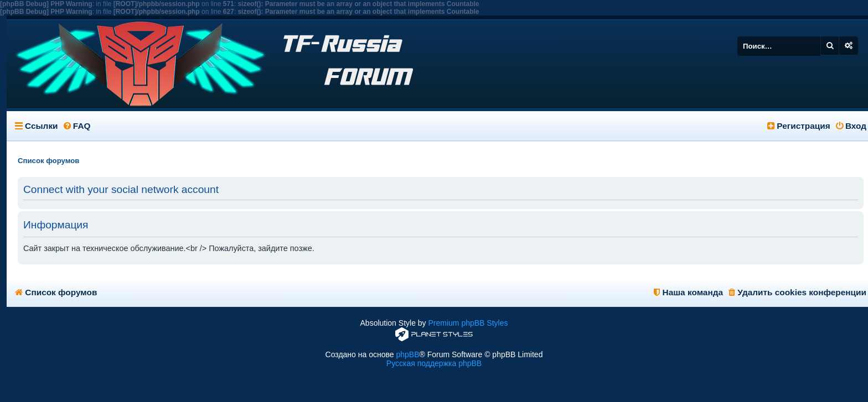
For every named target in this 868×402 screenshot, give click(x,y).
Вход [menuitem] (851, 126)
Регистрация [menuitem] (799, 126)
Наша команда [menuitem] (688, 292)
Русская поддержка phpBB (434, 363)
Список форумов (56, 292)
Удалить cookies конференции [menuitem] (797, 292)
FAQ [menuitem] (77, 126)
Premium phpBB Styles (468, 323)
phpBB (407, 354)
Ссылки (42, 126)
